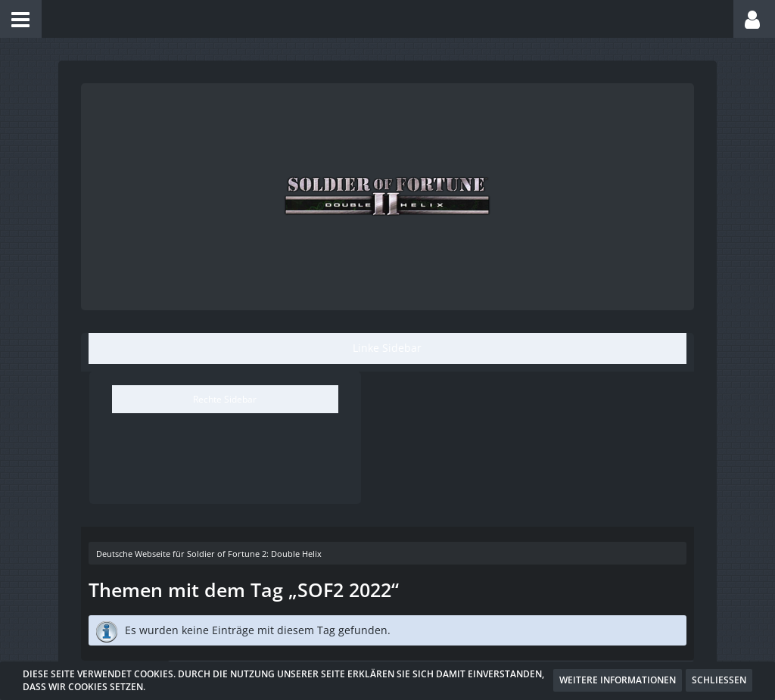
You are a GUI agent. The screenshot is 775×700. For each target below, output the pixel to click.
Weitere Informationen (618, 680)
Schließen (719, 680)
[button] (21, 19)
